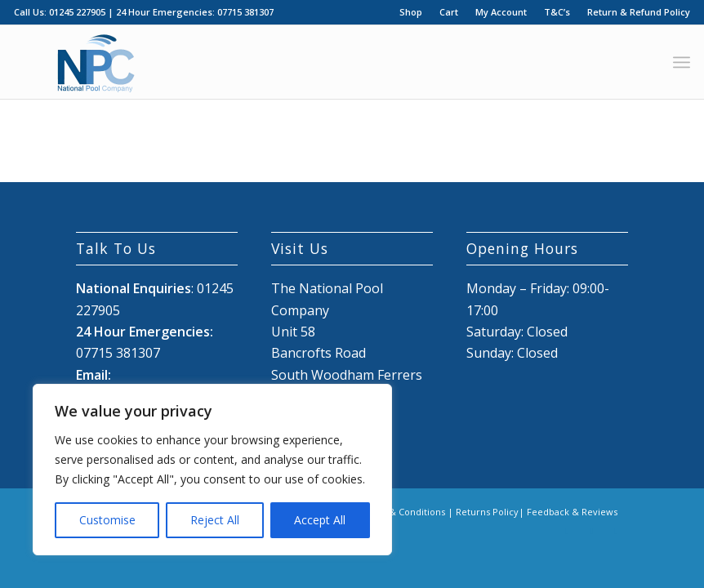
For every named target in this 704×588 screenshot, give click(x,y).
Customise (107, 520)
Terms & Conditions (401, 512)
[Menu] (682, 62)
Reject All (215, 520)
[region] (212, 470)
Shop (411, 12)
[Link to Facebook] (567, 531)
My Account (501, 12)
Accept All (320, 520)
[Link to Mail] (616, 531)
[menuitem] (411, 12)
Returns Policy (487, 512)
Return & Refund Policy (639, 12)
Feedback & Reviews (572, 512)
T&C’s (557, 12)
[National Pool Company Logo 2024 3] (96, 62)
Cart (449, 12)
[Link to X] (591, 531)
